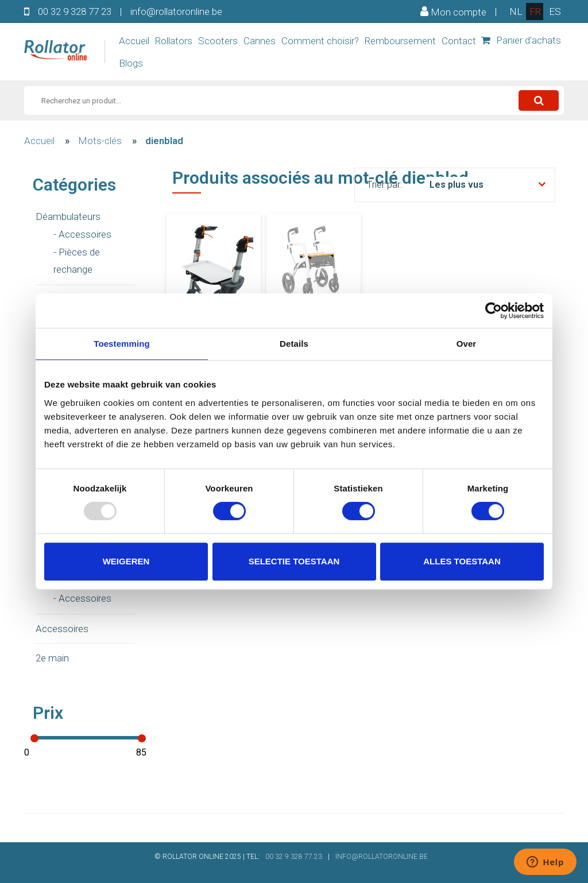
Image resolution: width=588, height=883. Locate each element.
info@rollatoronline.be (176, 11)
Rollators (174, 41)
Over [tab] (467, 344)
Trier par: (384, 184)
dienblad (164, 141)
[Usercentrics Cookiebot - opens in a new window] (494, 311)
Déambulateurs (68, 216)
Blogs (131, 63)
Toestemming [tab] (122, 344)
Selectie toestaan (294, 561)
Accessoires (62, 629)
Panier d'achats (521, 40)
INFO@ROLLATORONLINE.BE (382, 857)
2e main (52, 658)
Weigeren (126, 561)
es (555, 11)
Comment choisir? (320, 41)
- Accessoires (82, 234)
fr (535, 11)
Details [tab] (294, 344)
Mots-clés (100, 141)
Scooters (218, 41)
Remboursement (400, 41)
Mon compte (453, 11)
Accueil (134, 41)
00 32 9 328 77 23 (75, 11)
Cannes (260, 41)
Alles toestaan (462, 561)
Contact (459, 41)
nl (516, 11)
